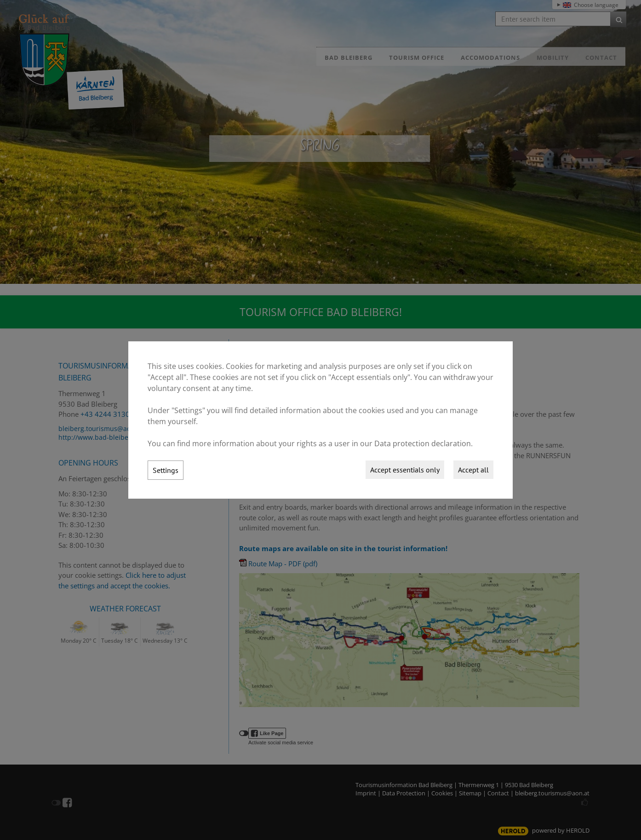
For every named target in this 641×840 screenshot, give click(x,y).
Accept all (473, 470)
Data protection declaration (423, 443)
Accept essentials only (405, 470)
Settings (166, 470)
